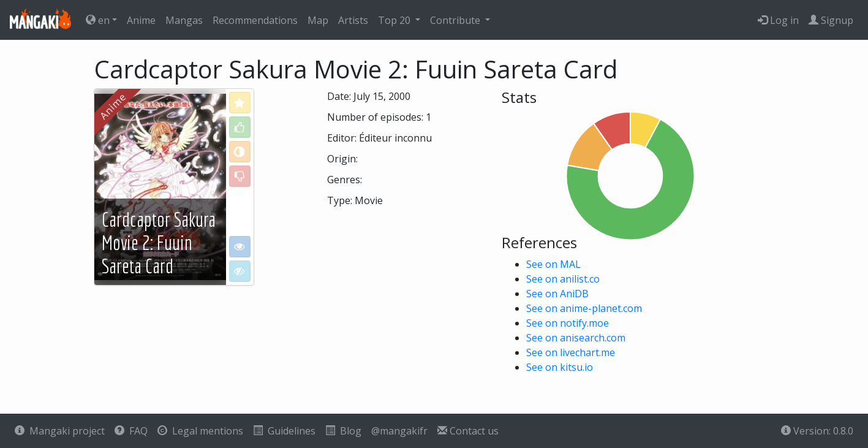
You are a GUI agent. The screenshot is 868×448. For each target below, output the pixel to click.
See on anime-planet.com (584, 308)
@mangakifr (399, 431)
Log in (778, 20)
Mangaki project (60, 431)
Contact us (468, 431)
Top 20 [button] (395, 20)
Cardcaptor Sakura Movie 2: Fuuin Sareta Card (159, 243)
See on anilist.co (563, 279)
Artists (353, 20)
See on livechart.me (571, 352)
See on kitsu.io (560, 367)
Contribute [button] (456, 20)
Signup (831, 20)
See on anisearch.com (576, 338)
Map (318, 20)
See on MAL (553, 264)
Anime (141, 20)
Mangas (184, 20)
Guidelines (284, 431)
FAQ (131, 431)
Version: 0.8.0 (817, 431)
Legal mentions (200, 431)
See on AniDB (557, 294)
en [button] (98, 20)
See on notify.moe (568, 323)
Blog (343, 431)
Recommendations (255, 20)
